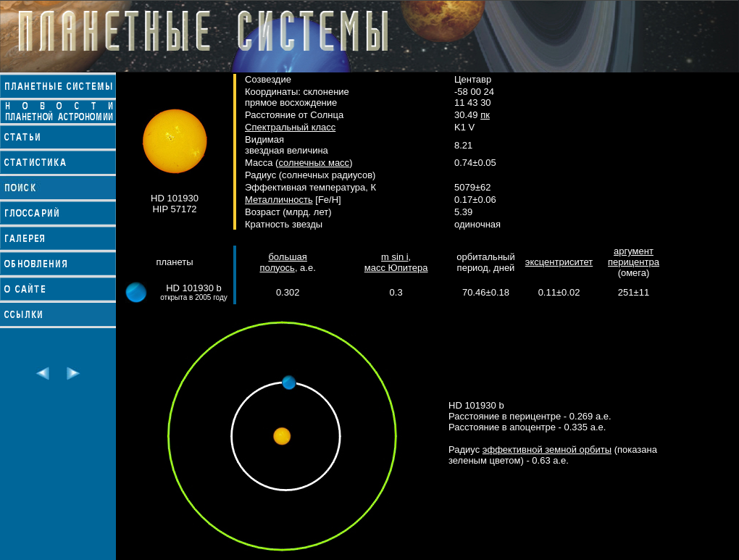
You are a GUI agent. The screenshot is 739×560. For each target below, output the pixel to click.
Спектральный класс (290, 127)
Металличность (279, 200)
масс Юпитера (396, 268)
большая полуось (283, 262)
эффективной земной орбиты (547, 450)
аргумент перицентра (634, 256)
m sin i (395, 257)
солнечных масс (314, 163)
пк (485, 115)
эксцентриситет (559, 262)
